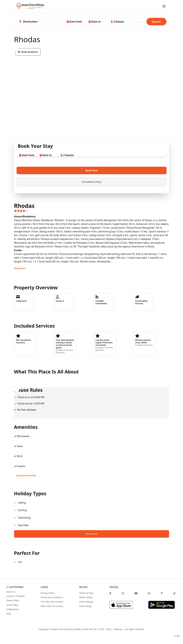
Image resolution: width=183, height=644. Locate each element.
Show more (91, 534)
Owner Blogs (86, 597)
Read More (20, 268)
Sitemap (118, 629)
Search (156, 22)
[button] (74, 22)
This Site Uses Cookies (52, 602)
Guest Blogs (86, 606)
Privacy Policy (48, 593)
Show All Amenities (26, 475)
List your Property (15, 596)
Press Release (86, 602)
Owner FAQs (13, 600)
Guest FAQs (12, 605)
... (142, 22)
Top (177, 636)
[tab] (92, 182)
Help (9, 614)
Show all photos (28, 52)
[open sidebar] (164, 6)
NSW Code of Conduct (52, 606)
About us (11, 592)
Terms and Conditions (52, 597)
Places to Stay (86, 593)
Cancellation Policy (91, 182)
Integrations (13, 609)
